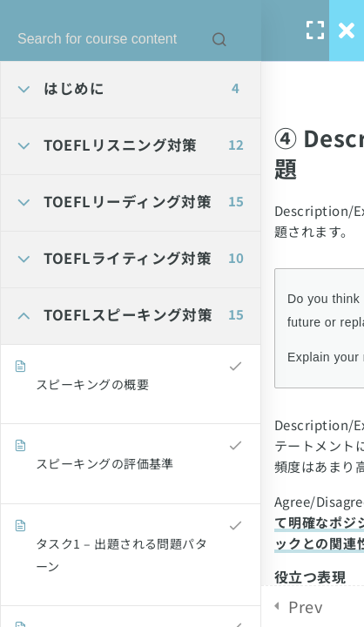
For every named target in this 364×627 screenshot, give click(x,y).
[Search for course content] (219, 39)
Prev (305, 606)
